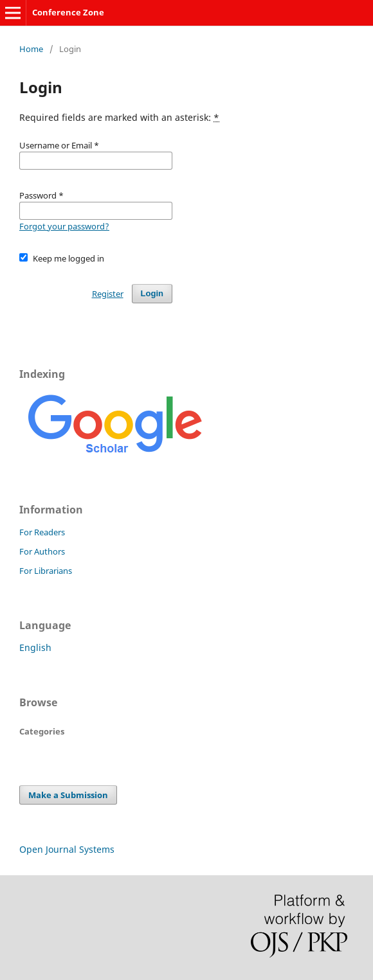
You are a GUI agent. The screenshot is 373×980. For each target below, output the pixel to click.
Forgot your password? (64, 226)
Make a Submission (68, 795)
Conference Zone (68, 12)
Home (31, 49)
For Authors (42, 551)
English (35, 647)
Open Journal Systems (67, 849)
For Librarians (46, 571)
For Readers (42, 532)
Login (152, 293)
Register (108, 294)
